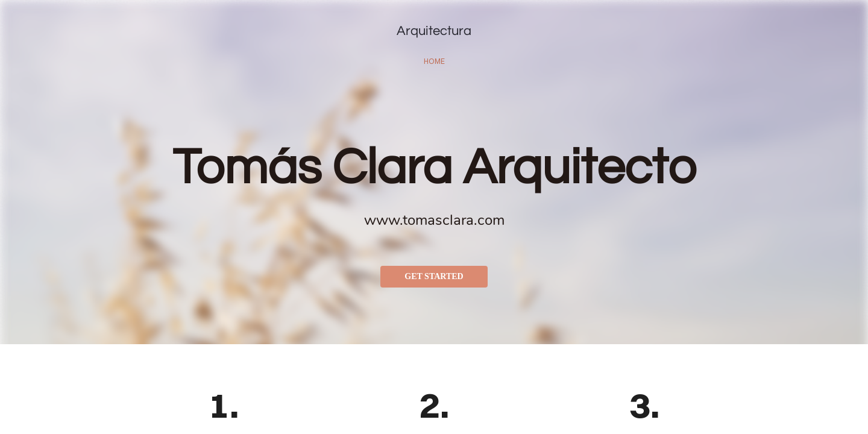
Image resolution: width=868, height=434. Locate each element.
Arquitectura (434, 31)
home (434, 61)
